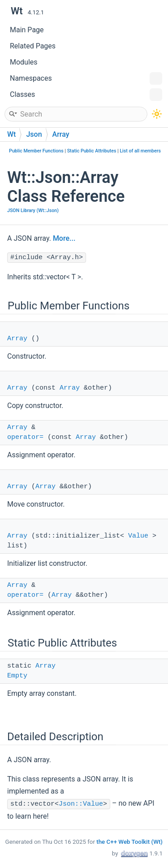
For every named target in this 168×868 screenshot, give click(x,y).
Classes (86, 95)
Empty (17, 676)
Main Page (27, 30)
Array (61, 134)
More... (64, 238)
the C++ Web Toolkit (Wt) (129, 842)
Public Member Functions (36, 151)
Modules (24, 62)
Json (34, 134)
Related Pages (33, 46)
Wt (11, 134)
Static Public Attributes (92, 151)
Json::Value (81, 804)
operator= (25, 437)
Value (138, 536)
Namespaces (86, 78)
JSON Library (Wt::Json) (33, 210)
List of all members (140, 151)
